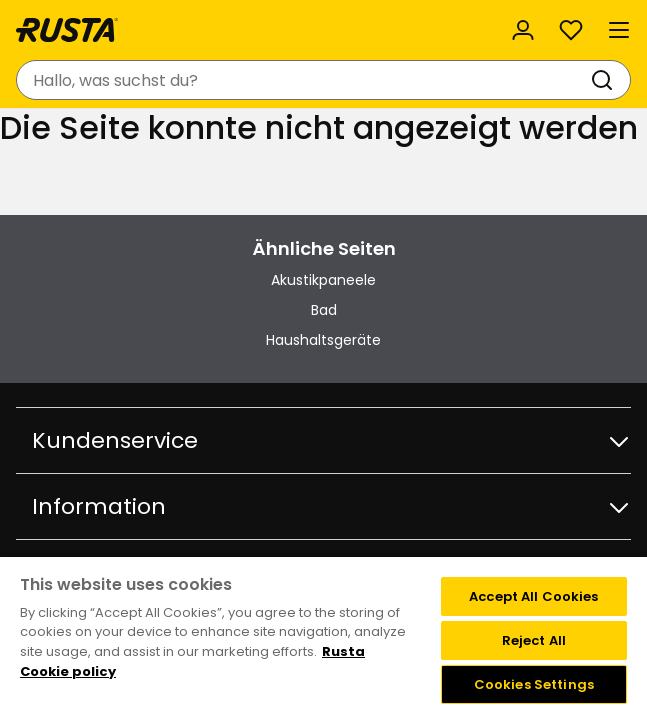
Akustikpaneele (323, 280)
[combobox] (303, 80)
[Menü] (619, 30)
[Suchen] (606, 80)
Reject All (534, 640)
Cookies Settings (534, 684)
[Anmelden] (523, 30)
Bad (324, 310)
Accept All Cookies (533, 596)
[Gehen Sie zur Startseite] (67, 30)
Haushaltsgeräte (323, 340)
